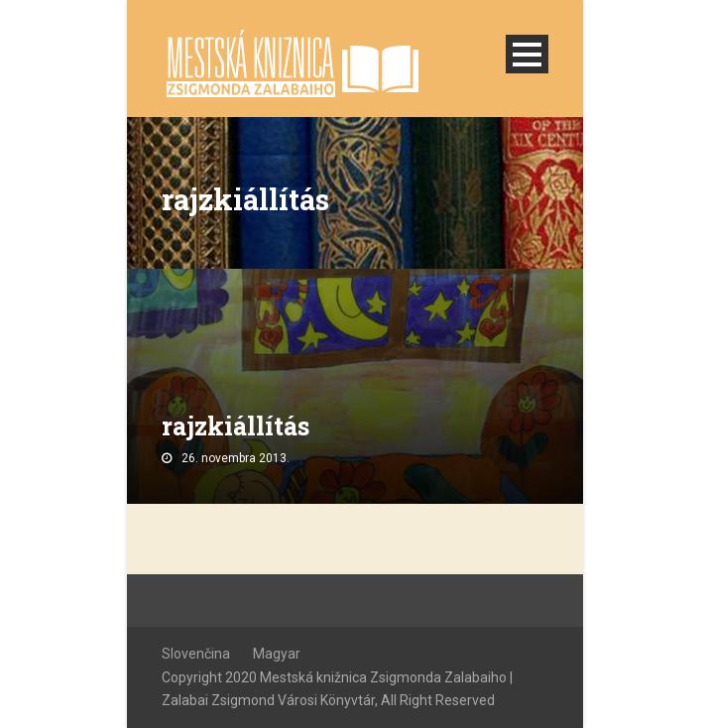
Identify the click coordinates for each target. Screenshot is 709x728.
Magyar (277, 654)
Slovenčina (196, 654)
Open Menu (527, 54)
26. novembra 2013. (236, 458)
